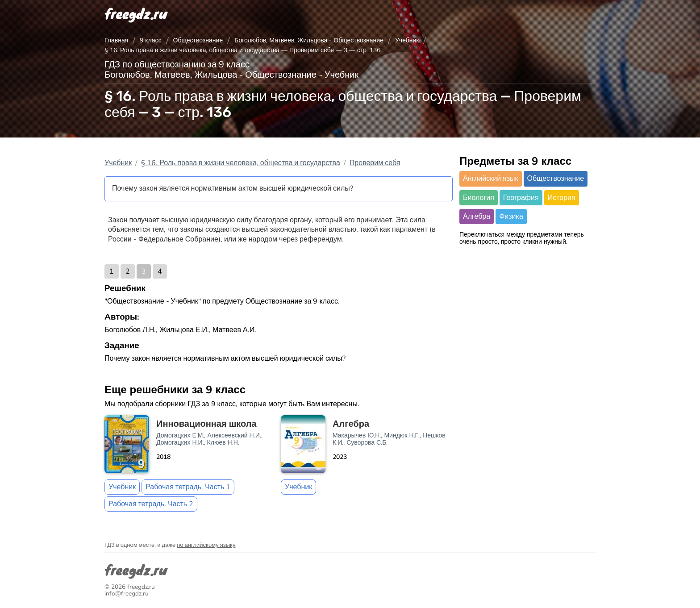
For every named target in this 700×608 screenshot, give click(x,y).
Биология (479, 198)
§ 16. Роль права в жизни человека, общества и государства (241, 163)
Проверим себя (375, 163)
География (521, 198)
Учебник (407, 40)
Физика (511, 217)
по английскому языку (206, 545)
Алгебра (477, 217)
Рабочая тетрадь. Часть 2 (151, 504)
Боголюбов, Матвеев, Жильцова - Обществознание (309, 40)
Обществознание (198, 40)
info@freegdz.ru (127, 593)
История (562, 198)
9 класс (150, 40)
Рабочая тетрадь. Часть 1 (188, 487)
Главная (116, 40)
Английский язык (491, 179)
